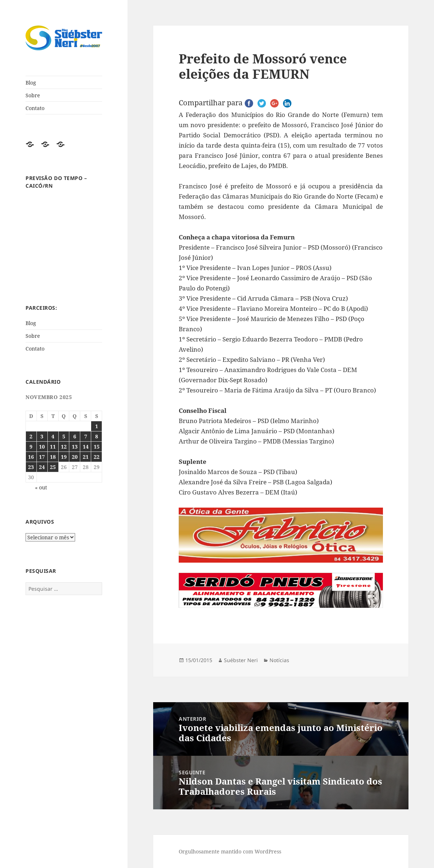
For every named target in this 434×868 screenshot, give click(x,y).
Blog (31, 83)
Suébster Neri (241, 660)
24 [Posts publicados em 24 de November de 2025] (42, 467)
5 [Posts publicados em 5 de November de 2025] (64, 436)
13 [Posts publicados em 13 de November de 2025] (75, 447)
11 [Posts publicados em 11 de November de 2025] (53, 447)
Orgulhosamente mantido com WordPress (230, 851)
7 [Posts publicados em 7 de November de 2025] (86, 436)
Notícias (279, 660)
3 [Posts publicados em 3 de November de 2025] (42, 436)
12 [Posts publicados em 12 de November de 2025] (64, 447)
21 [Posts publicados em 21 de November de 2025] (86, 457)
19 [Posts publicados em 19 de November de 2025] (64, 457)
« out (41, 487)
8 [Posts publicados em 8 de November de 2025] (97, 436)
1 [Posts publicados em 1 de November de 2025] (97, 426)
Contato (35, 108)
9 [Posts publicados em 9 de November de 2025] (31, 447)
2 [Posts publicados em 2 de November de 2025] (31, 436)
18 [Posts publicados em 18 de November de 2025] (53, 457)
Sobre (33, 95)
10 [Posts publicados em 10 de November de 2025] (42, 447)
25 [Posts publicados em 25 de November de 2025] (53, 467)
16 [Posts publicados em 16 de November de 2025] (31, 457)
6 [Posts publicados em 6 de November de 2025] (75, 436)
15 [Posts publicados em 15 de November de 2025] (97, 447)
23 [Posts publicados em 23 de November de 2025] (31, 467)
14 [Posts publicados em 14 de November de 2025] (86, 447)
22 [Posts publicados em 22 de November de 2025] (97, 457)
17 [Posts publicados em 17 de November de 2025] (42, 457)
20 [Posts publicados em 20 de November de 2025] (75, 457)
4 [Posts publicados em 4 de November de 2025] (53, 436)
